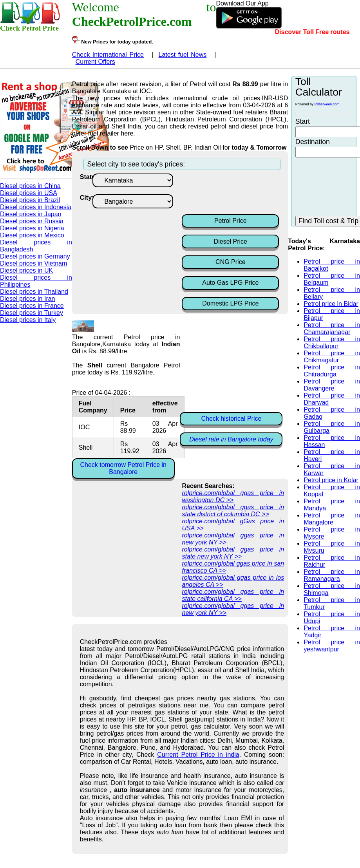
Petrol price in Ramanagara (332, 575)
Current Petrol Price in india (198, 755)
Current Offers (95, 62)
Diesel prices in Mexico (32, 235)
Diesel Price (231, 241)
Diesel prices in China (30, 186)
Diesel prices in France (32, 306)
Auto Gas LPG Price (230, 283)
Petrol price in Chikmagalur (332, 357)
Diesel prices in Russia (32, 221)
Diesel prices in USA (29, 193)
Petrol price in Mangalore (332, 519)
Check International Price (108, 55)
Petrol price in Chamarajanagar (332, 328)
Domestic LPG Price (230, 303)
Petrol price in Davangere (332, 385)
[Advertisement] (244, 193)
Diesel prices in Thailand (34, 292)
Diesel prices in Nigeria (32, 228)
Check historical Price (232, 419)
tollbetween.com (327, 104)
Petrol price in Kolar (331, 480)
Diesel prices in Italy (28, 320)
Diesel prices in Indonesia (36, 207)
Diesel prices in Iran (28, 299)
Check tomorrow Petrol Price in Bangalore (123, 468)
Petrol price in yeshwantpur (332, 646)
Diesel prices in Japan (31, 214)
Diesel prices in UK (26, 270)
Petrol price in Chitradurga (332, 371)
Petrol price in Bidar (331, 304)
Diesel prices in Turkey (32, 313)
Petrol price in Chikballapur (332, 343)
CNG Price (230, 262)
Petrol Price (231, 221)
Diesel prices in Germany (35, 256)
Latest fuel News (183, 55)
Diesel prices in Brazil (30, 200)
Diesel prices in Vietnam (33, 263)
